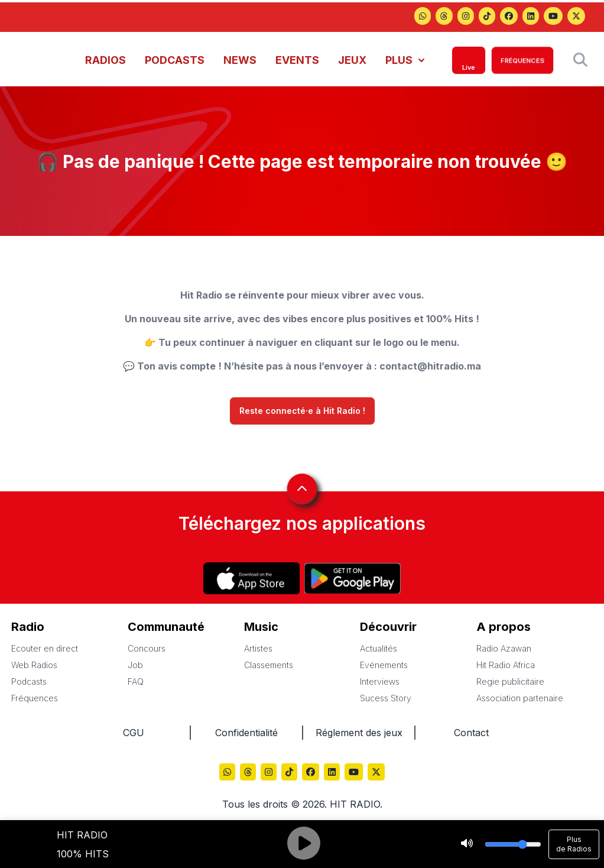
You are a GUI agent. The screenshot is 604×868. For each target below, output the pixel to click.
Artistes (258, 648)
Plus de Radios (574, 844)
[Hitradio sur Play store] (353, 578)
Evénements (384, 665)
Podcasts (29, 681)
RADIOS (105, 60)
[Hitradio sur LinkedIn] (531, 17)
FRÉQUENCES (522, 60)
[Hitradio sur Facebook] (509, 17)
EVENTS (297, 60)
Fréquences (35, 698)
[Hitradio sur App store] (251, 578)
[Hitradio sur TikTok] (487, 17)
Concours (147, 648)
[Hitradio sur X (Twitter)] (576, 17)
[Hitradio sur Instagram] (466, 17)
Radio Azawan (504, 648)
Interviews (380, 681)
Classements (269, 665)
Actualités (379, 648)
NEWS (240, 60)
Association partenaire (520, 698)
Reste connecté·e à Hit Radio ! (302, 411)
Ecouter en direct (45, 648)
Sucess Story (386, 698)
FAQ (136, 681)
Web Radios (34, 665)
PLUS (405, 60)
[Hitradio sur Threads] (423, 17)
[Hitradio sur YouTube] (553, 17)
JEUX (352, 60)
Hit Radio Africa (506, 665)
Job (135, 665)
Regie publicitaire (510, 681)
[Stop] (467, 844)
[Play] (304, 844)
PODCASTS (175, 60)
